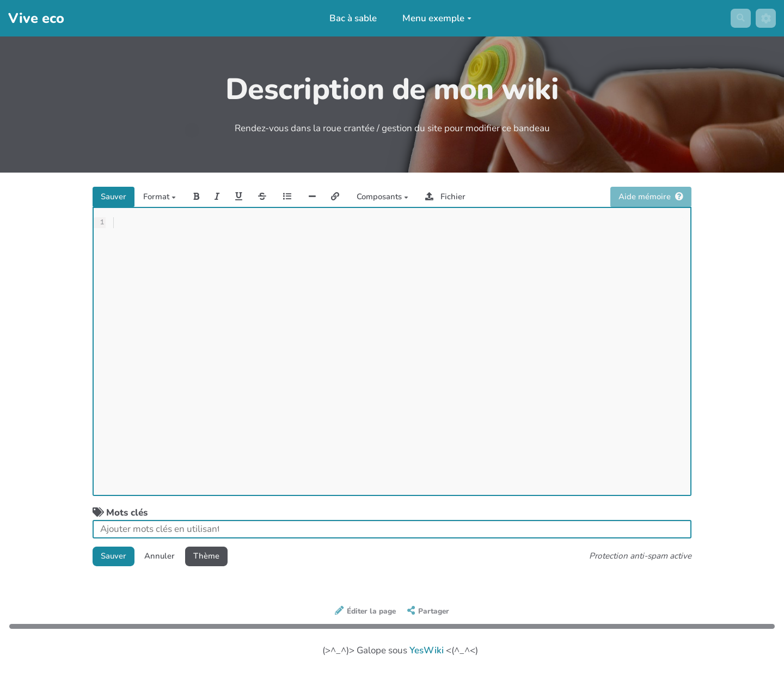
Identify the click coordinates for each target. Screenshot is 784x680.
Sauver (117, 198)
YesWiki (427, 656)
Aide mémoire (646, 198)
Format (169, 198)
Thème (222, 560)
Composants (424, 198)
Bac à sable (350, 18)
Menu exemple (434, 18)
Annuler (169, 560)
